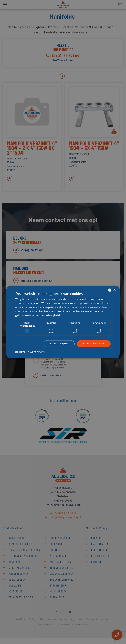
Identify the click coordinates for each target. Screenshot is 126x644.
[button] (30, 352)
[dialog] (63, 322)
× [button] (114, 290)
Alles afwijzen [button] (57, 344)
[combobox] (110, 290)
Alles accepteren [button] (93, 344)
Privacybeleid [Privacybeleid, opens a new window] (54, 315)
